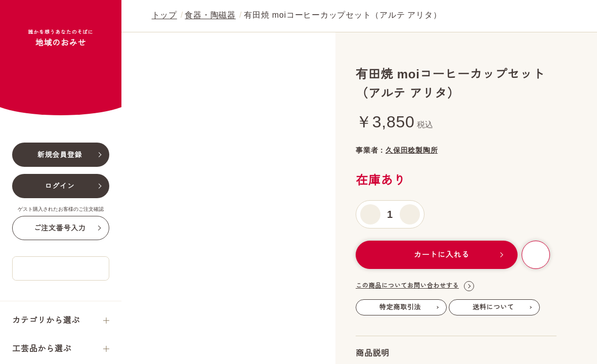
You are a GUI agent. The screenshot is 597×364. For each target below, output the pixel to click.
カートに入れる (436, 255)
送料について (494, 308)
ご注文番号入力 (59, 282)
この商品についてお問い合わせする (415, 287)
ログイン (60, 240)
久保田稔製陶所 (438, 150)
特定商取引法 (400, 308)
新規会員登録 (60, 208)
